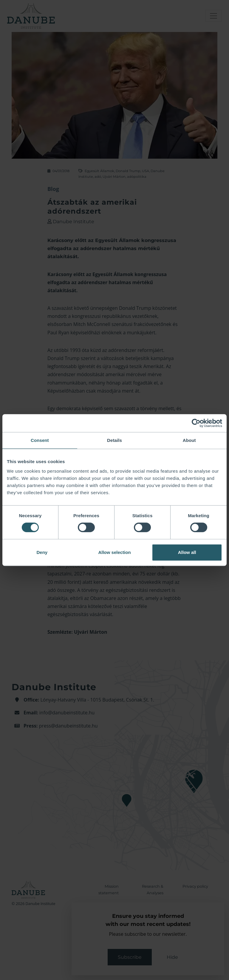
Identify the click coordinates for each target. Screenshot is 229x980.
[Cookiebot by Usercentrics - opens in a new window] (196, 423)
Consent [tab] (40, 440)
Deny (42, 552)
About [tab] (189, 440)
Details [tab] (114, 440)
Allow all (187, 552)
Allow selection (114, 552)
